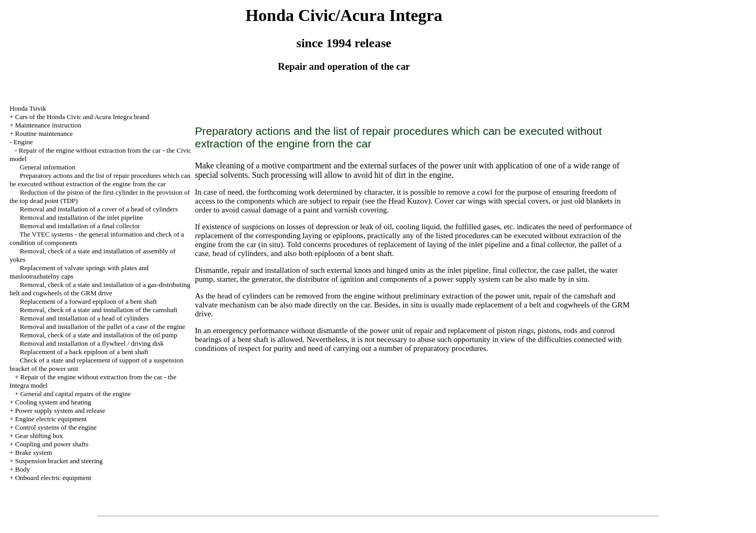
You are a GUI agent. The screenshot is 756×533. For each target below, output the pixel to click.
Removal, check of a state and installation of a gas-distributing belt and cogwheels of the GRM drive (100, 289)
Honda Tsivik (28, 108)
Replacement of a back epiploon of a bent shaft (84, 352)
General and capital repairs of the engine (75, 394)
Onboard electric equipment (53, 478)
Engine (23, 142)
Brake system (34, 452)
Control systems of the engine (56, 427)
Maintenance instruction (48, 125)
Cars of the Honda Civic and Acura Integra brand (82, 117)
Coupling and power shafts (52, 444)
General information (48, 167)
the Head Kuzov (402, 201)
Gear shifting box (39, 436)
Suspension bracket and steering (59, 461)
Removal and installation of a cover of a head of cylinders (99, 209)
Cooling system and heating (53, 402)
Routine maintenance (44, 134)
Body (23, 469)
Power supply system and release (60, 411)
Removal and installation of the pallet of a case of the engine (103, 327)
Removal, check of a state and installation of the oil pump (99, 335)
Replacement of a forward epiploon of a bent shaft (88, 301)
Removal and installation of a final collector (80, 226)
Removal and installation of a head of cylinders (85, 318)
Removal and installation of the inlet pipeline (82, 217)
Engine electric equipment (51, 419)
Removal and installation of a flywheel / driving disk (92, 343)
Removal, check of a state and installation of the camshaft (99, 310)
